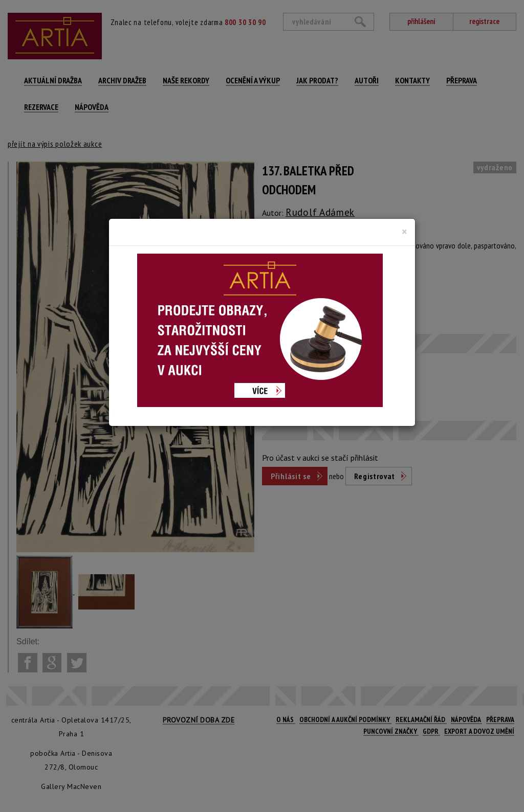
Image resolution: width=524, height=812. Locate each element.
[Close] (405, 232)
